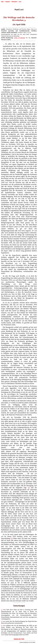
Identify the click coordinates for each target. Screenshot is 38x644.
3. (2, 626)
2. (2, 621)
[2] (29, 488)
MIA (2, 2)
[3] (12, 538)
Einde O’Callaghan (20, 38)
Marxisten (14, 2)
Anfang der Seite (19, 639)
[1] (25, 20)
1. (2, 610)
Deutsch (8, 2)
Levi (20, 2)
